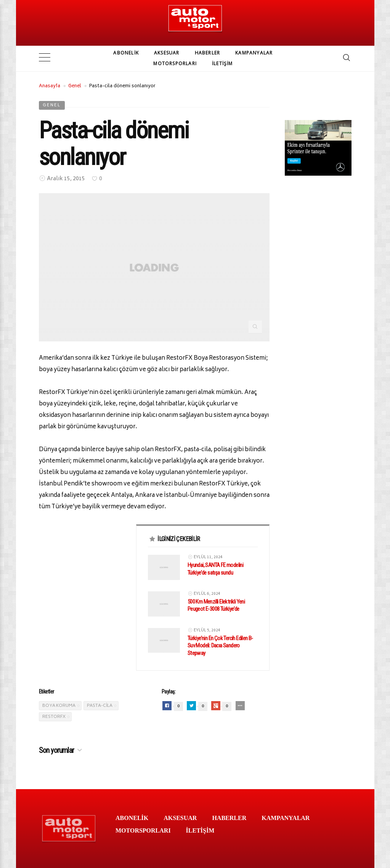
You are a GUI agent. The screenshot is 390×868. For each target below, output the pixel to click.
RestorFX (54, 716)
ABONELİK (126, 53)
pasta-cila (100, 705)
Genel (75, 86)
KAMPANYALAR (254, 53)
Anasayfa (50, 86)
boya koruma (59, 705)
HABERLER (208, 53)
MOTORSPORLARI (175, 63)
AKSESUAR (167, 53)
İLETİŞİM (222, 63)
